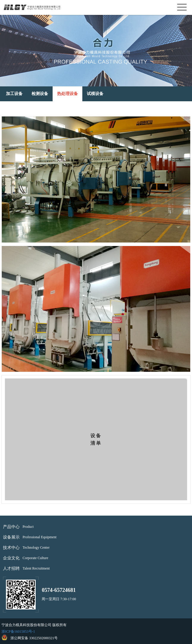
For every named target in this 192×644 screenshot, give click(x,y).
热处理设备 (67, 94)
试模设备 (95, 94)
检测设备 (40, 94)
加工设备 (14, 94)
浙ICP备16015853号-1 (18, 631)
